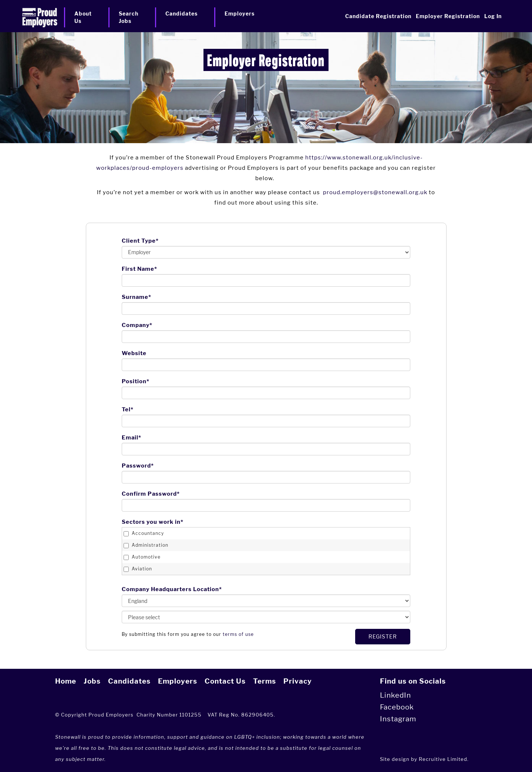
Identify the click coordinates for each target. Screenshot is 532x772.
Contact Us (225, 681)
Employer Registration (448, 16)
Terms (265, 681)
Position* (136, 381)
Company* (137, 325)
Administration (146, 545)
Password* (138, 466)
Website (134, 353)
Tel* (128, 409)
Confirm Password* (151, 494)
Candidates (129, 681)
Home (66, 681)
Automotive (142, 557)
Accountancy (144, 533)
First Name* (139, 269)
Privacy (298, 681)
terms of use (238, 634)
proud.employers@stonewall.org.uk (375, 192)
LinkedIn (395, 695)
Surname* (137, 297)
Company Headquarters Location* (172, 589)
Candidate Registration (378, 16)
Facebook (397, 707)
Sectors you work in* (153, 522)
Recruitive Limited (443, 759)
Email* (132, 438)
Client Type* (140, 241)
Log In (493, 16)
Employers (178, 681)
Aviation (138, 569)
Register (383, 636)
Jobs (92, 681)
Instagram (398, 719)
